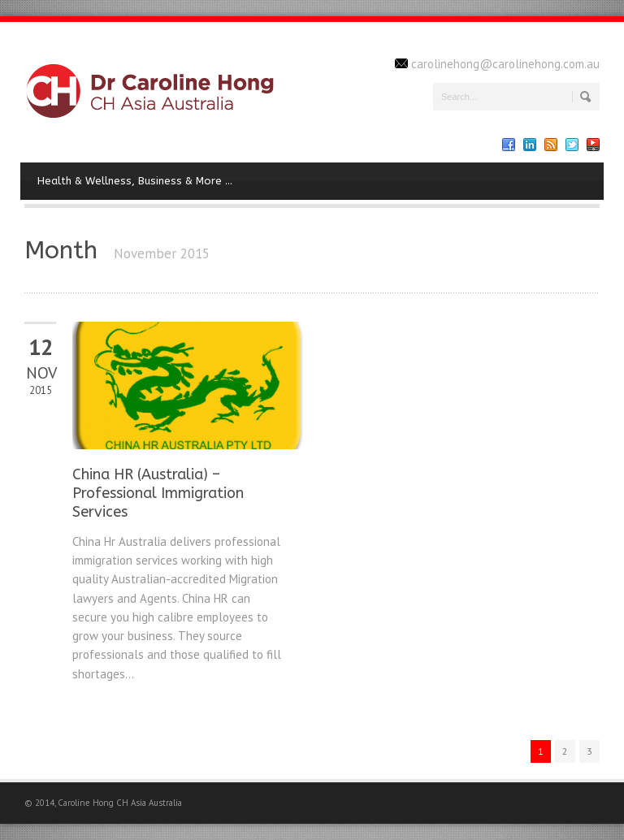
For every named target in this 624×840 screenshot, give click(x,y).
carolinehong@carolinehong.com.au (505, 64)
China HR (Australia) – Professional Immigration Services (158, 494)
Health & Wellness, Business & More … (135, 181)
